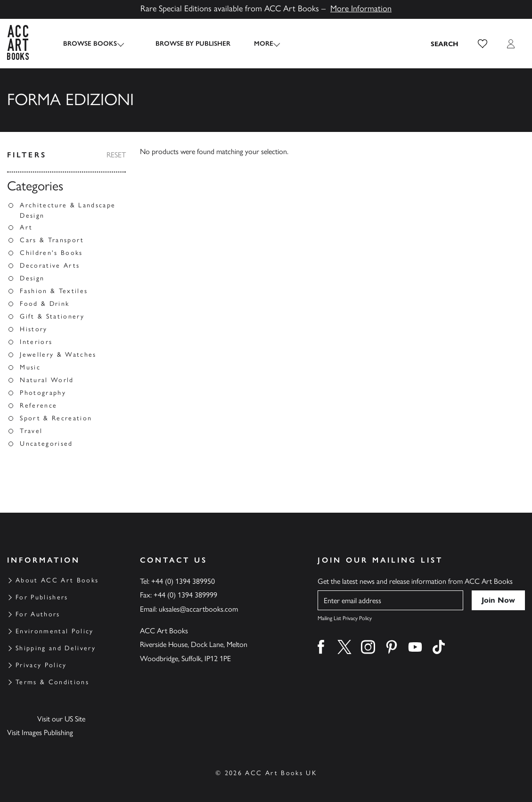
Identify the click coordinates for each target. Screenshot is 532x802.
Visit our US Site (61, 719)
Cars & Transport (52, 240)
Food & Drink (45, 304)
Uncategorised (46, 444)
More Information (361, 8)
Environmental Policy (55, 631)
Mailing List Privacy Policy (345, 618)
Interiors (36, 342)
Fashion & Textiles (54, 291)
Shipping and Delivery (56, 648)
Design (32, 278)
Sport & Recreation (56, 418)
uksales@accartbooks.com (198, 609)
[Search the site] (445, 44)
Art (26, 227)
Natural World (47, 380)
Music (30, 367)
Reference (38, 405)
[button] (483, 44)
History (33, 329)
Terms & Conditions (52, 682)
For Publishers (42, 597)
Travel (31, 431)
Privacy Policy (41, 665)
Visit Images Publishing (40, 732)
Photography (43, 393)
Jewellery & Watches (58, 355)
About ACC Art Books (57, 580)
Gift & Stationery (52, 316)
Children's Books (51, 253)
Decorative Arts (50, 266)
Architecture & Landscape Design (68, 210)
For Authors (38, 614)
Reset (116, 155)
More (256, 44)
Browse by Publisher (185, 44)
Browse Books (90, 44)
